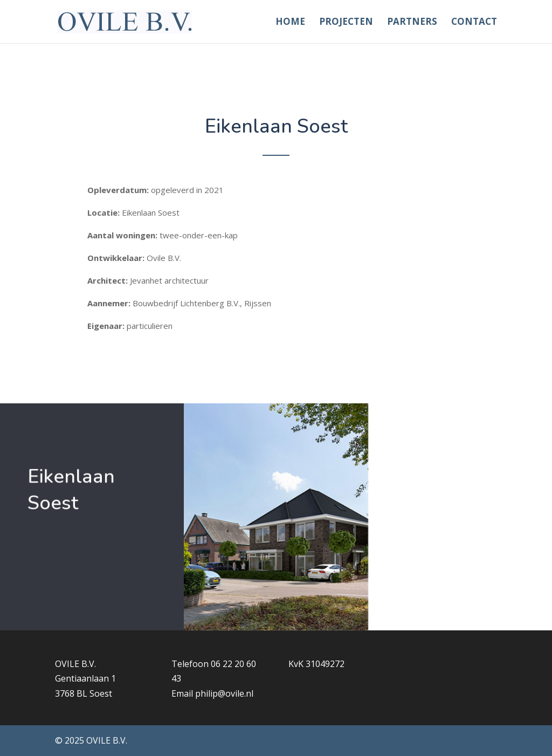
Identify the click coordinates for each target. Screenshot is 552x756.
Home (290, 23)
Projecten (346, 23)
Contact (474, 23)
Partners (412, 23)
